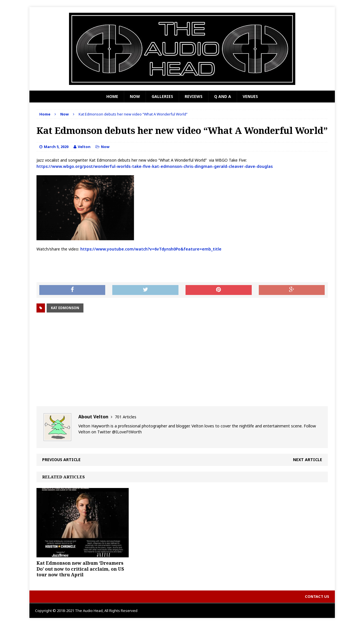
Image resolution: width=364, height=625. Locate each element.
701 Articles (126, 417)
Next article (308, 460)
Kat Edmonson (65, 308)
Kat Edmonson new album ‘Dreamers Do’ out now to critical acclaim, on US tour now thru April (80, 569)
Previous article (61, 460)
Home (112, 96)
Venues (250, 96)
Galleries (162, 96)
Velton (84, 147)
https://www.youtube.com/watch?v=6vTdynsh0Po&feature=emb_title (151, 249)
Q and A (223, 96)
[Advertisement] (182, 359)
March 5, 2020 (56, 147)
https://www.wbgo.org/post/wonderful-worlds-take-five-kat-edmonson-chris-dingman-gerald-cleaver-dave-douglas (155, 166)
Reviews (194, 96)
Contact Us (317, 596)
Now (135, 96)
